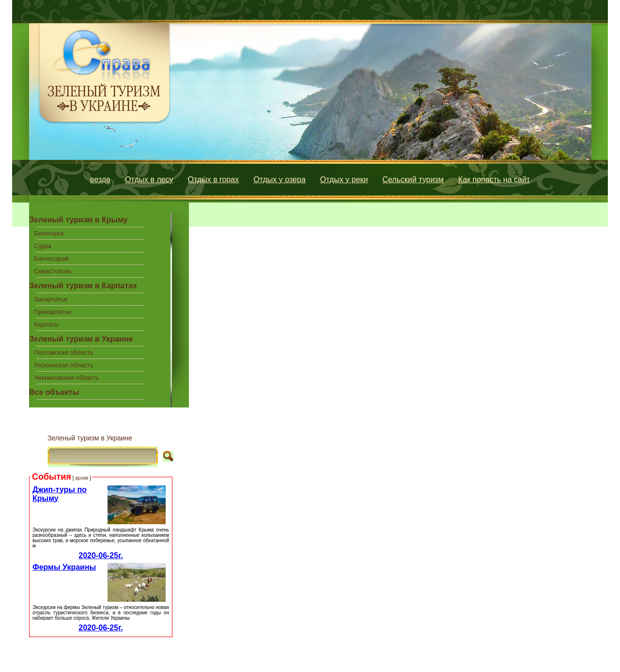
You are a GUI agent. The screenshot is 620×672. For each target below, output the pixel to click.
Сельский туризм (413, 180)
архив (82, 478)
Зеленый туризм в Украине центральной (81, 341)
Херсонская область (64, 365)
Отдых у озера (279, 180)
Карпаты (46, 324)
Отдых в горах (214, 180)
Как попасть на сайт (494, 180)
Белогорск (49, 233)
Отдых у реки (344, 180)
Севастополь (53, 271)
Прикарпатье (53, 312)
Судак (43, 246)
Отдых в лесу (149, 180)
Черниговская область (67, 378)
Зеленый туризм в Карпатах (83, 286)
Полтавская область (63, 352)
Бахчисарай (51, 258)
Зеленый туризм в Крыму (78, 220)
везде (100, 180)
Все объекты (54, 392)
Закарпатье (51, 299)
